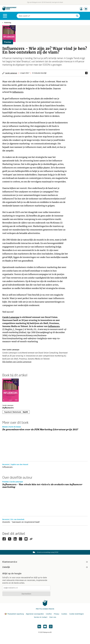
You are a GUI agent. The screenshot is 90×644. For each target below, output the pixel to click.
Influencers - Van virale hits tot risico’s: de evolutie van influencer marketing (42, 486)
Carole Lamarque (11, 73)
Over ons (53, 617)
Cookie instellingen (76, 614)
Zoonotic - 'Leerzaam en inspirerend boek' (21, 522)
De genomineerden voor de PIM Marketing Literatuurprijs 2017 (40, 430)
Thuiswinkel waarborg (15, 614)
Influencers (18, 92)
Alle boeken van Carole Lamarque (17, 362)
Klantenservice (45, 562)
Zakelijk (45, 567)
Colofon (49, 614)
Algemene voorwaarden (35, 614)
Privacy (56, 614)
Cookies (64, 614)
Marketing (8, 23)
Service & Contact (41, 617)
